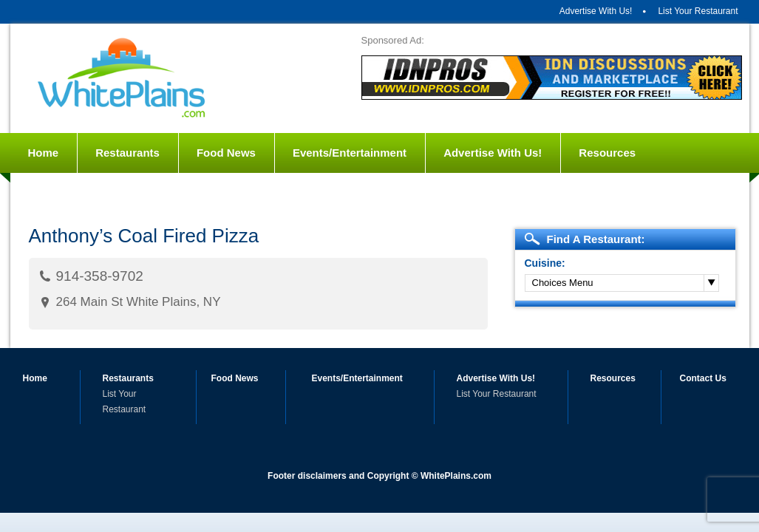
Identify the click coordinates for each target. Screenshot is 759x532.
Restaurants (127, 153)
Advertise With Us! (596, 11)
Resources (607, 153)
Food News (226, 153)
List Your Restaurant (698, 11)
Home (44, 153)
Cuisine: (545, 263)
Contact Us (58, 192)
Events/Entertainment (350, 153)
